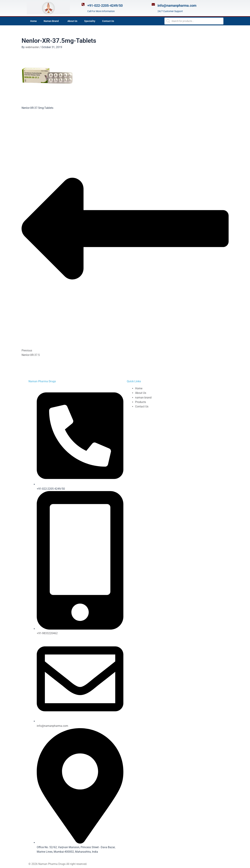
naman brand (143, 398)
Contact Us (108, 21)
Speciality (90, 21)
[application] (60, 21)
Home (33, 21)
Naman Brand (52, 21)
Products (141, 402)
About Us (72, 21)
